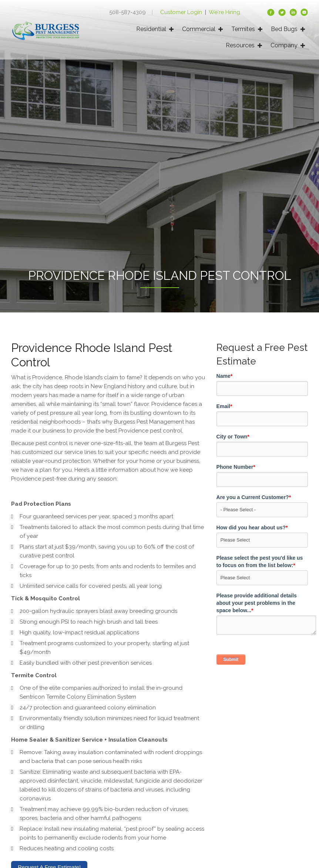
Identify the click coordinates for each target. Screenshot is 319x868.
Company (284, 45)
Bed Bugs (284, 29)
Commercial (199, 29)
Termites (243, 29)
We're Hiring (224, 12)
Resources (240, 45)
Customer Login (182, 12)
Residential (151, 29)
